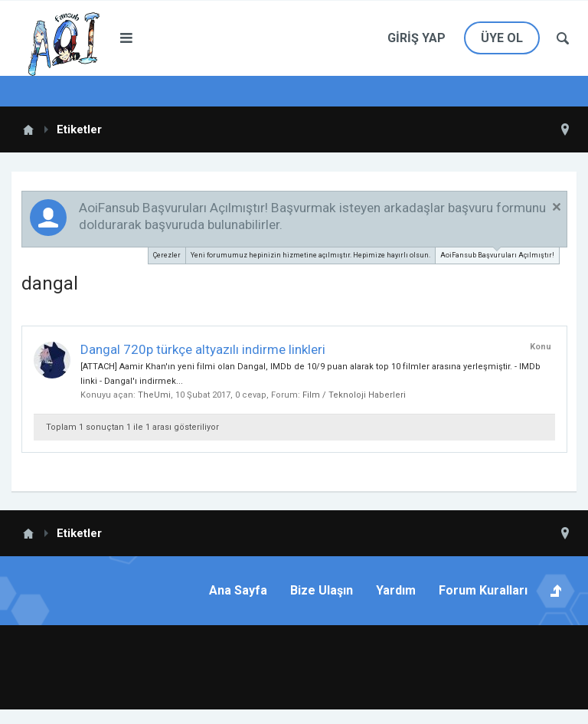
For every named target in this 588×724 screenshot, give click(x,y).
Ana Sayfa (238, 590)
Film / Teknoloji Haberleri (354, 395)
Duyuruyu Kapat (557, 207)
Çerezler (167, 255)
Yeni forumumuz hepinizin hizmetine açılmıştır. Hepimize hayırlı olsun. (310, 255)
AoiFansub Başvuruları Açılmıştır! (497, 253)
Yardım (396, 590)
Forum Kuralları (483, 590)
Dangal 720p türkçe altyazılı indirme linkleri (203, 349)
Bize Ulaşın (322, 590)
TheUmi (154, 395)
